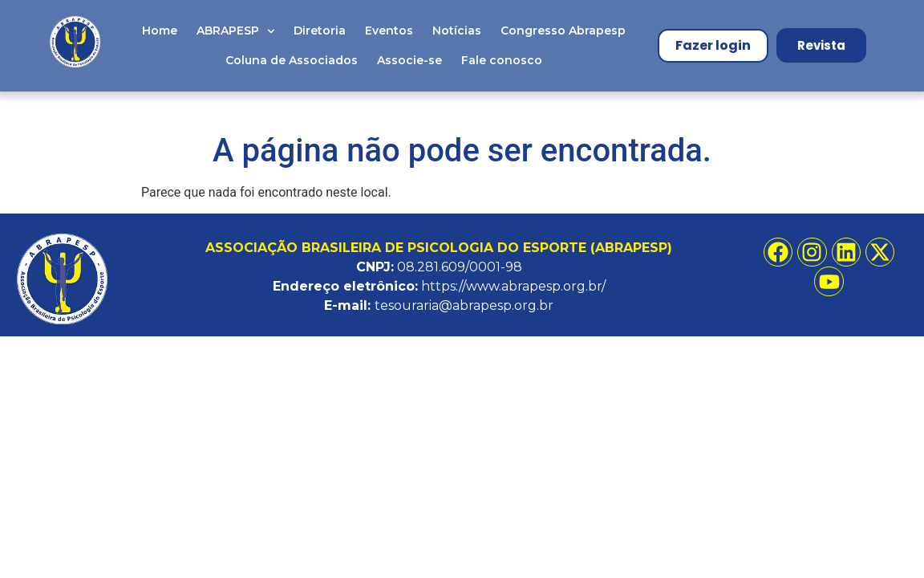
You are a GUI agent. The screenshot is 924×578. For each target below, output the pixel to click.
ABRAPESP (236, 31)
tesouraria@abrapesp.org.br (464, 305)
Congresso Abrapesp (563, 31)
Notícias (457, 31)
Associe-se (409, 60)
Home (160, 31)
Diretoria (320, 31)
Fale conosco (502, 60)
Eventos (389, 31)
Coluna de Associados (292, 60)
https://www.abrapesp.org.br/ (513, 286)
